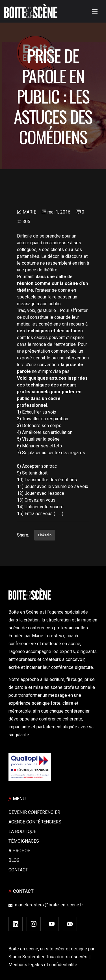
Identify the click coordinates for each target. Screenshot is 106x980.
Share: (23, 535)
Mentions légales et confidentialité (43, 965)
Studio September (26, 957)
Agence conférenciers (35, 822)
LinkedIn (45, 535)
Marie (29, 212)
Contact (18, 870)
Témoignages (24, 841)
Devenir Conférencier (34, 812)
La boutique (22, 831)
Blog (14, 860)
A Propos (20, 851)
